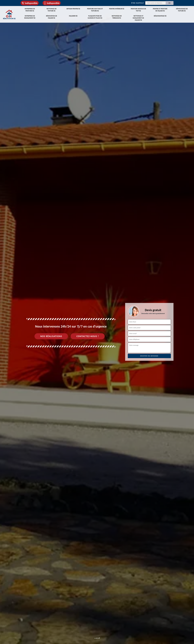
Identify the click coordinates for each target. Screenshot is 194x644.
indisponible (30, 3)
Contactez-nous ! (88, 336)
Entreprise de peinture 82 (30, 10)
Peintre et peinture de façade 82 (160, 10)
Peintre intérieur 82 (117, 8)
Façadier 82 (73, 15)
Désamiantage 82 (160, 15)
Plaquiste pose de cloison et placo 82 (95, 16)
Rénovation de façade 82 (51, 16)
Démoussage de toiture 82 (182, 10)
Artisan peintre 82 (73, 8)
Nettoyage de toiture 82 (52, 10)
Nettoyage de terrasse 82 (117, 16)
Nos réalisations (51, 336)
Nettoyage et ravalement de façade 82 (138, 17)
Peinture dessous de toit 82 (138, 10)
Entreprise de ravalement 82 (30, 16)
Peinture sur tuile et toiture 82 (95, 10)
